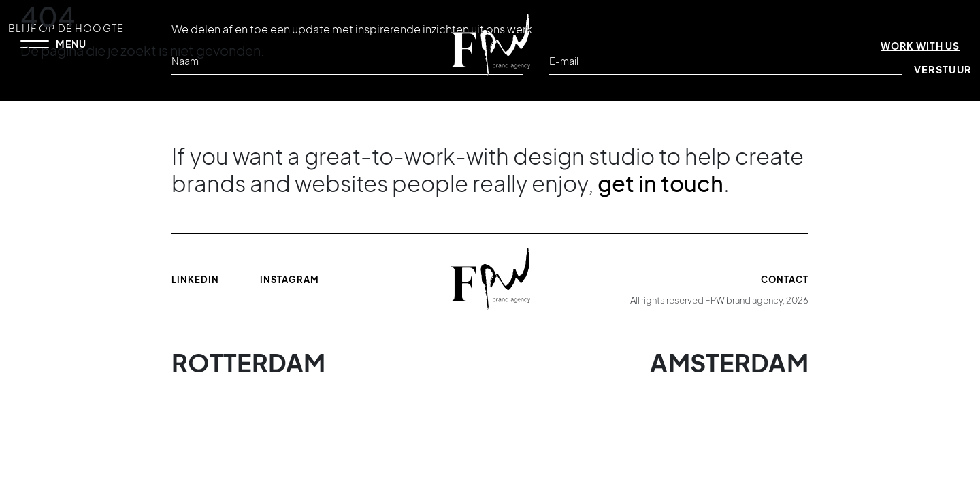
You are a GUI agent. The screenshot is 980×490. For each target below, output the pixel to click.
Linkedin (195, 280)
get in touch (660, 183)
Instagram (290, 280)
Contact (785, 280)
